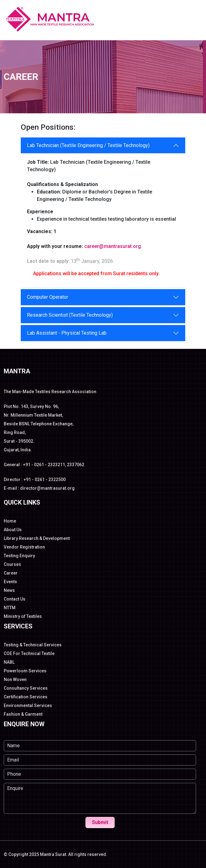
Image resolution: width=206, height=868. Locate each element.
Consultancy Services (26, 688)
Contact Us (15, 599)
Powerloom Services (25, 671)
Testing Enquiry (19, 556)
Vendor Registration (24, 547)
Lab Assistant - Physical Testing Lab (67, 333)
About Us (13, 530)
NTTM (10, 608)
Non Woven (15, 679)
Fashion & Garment (23, 714)
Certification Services (26, 697)
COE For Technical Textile (29, 653)
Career (11, 573)
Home (10, 521)
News (9, 590)
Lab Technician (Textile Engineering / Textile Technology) (88, 145)
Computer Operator (48, 297)
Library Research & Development (37, 538)
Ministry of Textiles (23, 616)
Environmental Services (28, 705)
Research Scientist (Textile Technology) (70, 315)
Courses (12, 564)
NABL (9, 662)
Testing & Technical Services (33, 645)
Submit (100, 822)
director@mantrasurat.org (47, 488)
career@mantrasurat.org (113, 246)
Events (10, 582)
